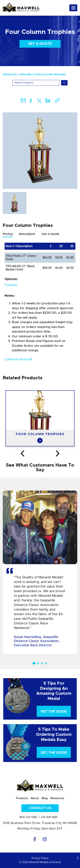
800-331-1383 (28, 817)
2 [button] (38, 663)
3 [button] (42, 663)
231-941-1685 (49, 817)
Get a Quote (40, 44)
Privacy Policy (40, 858)
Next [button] (58, 454)
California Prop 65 (18, 359)
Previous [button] (22, 454)
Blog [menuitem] (45, 798)
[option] (40, 151)
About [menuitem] (35, 798)
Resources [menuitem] (57, 798)
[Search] (36, 83)
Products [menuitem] (10, 75)
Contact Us (40, 808)
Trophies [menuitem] (25, 75)
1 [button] (34, 663)
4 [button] (46, 663)
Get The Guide (54, 712)
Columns (11, 285)
